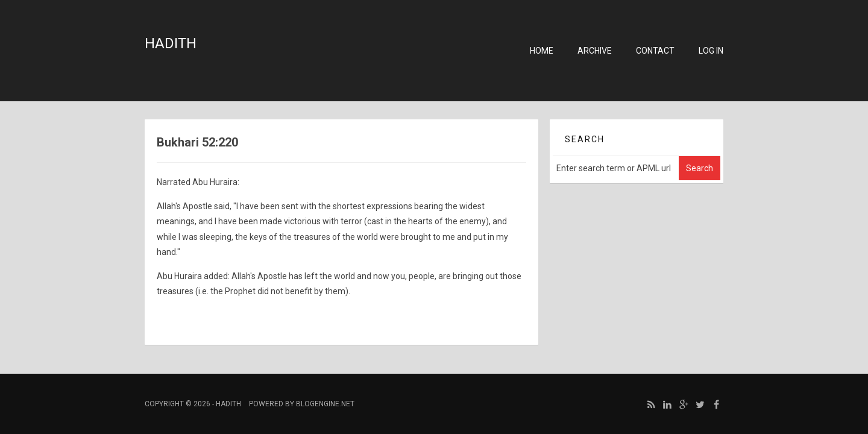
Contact (655, 51)
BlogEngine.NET (325, 404)
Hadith (171, 43)
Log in (711, 51)
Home (542, 51)
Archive (595, 51)
